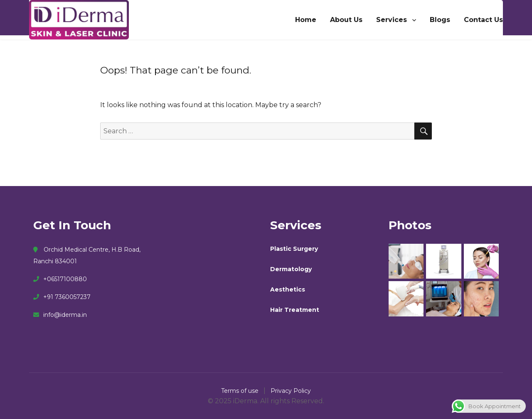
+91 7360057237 (62, 297)
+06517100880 (60, 279)
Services (392, 20)
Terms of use (241, 391)
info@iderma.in (60, 315)
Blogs (440, 20)
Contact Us (483, 20)
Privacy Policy (291, 391)
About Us (346, 20)
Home (306, 20)
